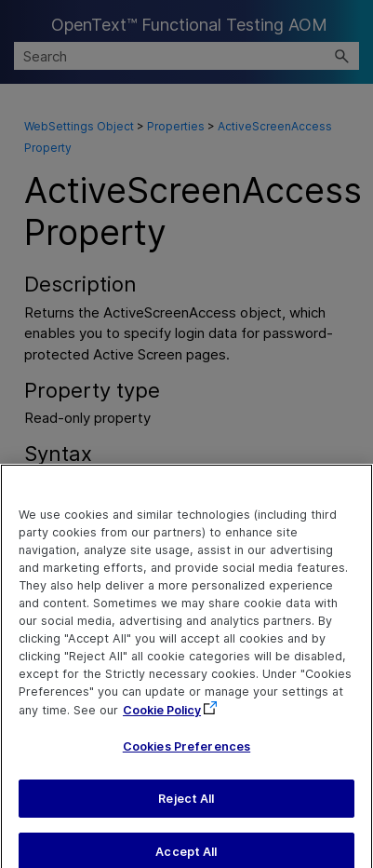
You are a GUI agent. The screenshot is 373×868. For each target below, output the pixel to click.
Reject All (186, 807)
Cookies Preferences (186, 756)
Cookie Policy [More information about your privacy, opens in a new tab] (162, 719)
